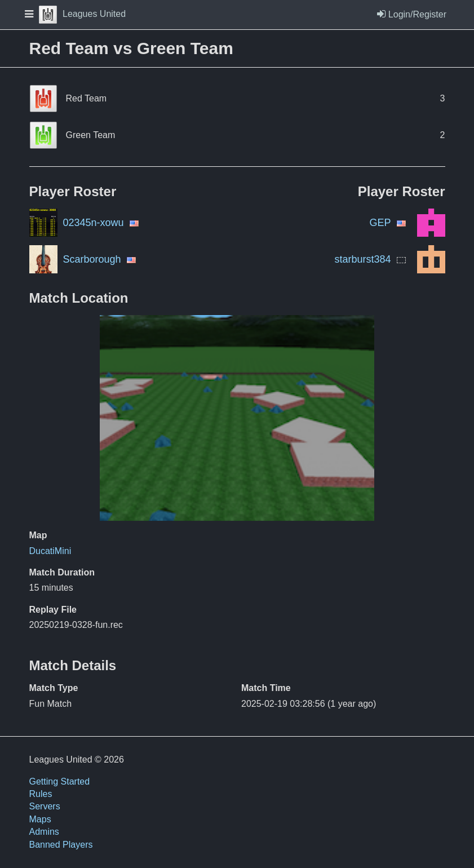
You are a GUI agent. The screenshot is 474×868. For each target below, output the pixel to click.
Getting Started (60, 781)
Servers (45, 806)
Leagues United (82, 14)
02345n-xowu (94, 223)
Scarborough (92, 259)
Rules (41, 794)
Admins (44, 832)
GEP (380, 223)
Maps (40, 819)
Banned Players (61, 845)
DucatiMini (50, 551)
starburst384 (362, 259)
